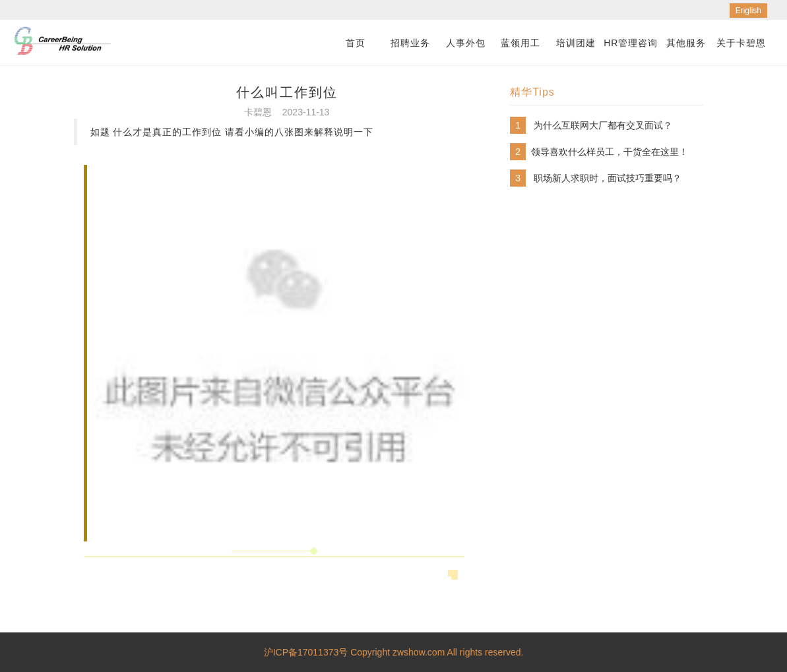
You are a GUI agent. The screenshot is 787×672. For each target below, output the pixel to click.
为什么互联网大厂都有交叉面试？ (603, 125)
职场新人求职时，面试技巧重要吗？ (608, 178)
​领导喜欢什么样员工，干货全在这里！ (610, 152)
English (748, 11)
